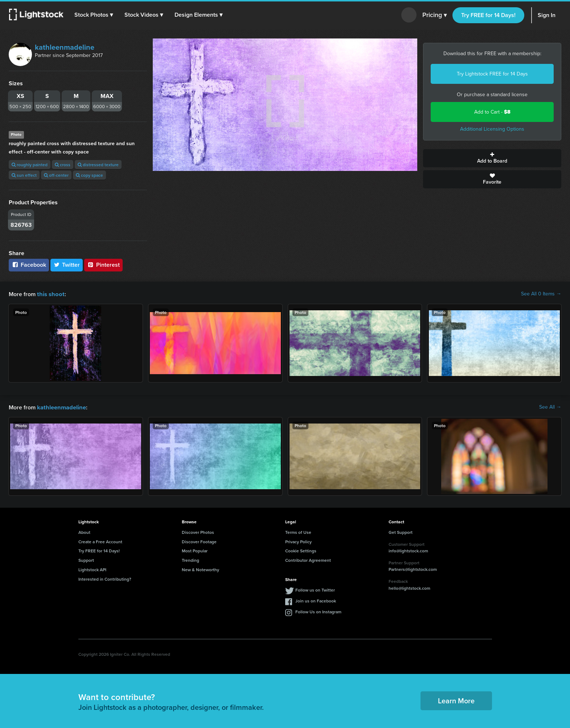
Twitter (67, 265)
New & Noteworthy (200, 569)
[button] (94, 15)
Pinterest (103, 265)
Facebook (29, 265)
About (84, 531)
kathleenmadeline (65, 47)
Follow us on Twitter (315, 589)
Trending (190, 559)
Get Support (401, 531)
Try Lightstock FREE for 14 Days (492, 74)
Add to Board (492, 158)
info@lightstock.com (408, 550)
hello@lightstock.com (409, 587)
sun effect (24, 175)
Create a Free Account (100, 541)
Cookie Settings (301, 550)
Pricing (434, 15)
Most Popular (195, 550)
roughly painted (30, 165)
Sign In (547, 15)
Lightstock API (92, 569)
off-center (56, 175)
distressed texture (98, 165)
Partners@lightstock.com (413, 569)
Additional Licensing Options (492, 129)
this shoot (50, 294)
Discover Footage (199, 541)
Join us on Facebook (316, 600)
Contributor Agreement (308, 559)
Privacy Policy (298, 541)
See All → (550, 407)
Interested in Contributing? (105, 578)
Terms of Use (298, 531)
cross (63, 165)
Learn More (456, 700)
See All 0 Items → (541, 294)
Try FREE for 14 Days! (488, 15)
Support (86, 559)
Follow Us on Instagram (318, 611)
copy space (89, 175)
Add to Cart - (492, 112)
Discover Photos (198, 531)
